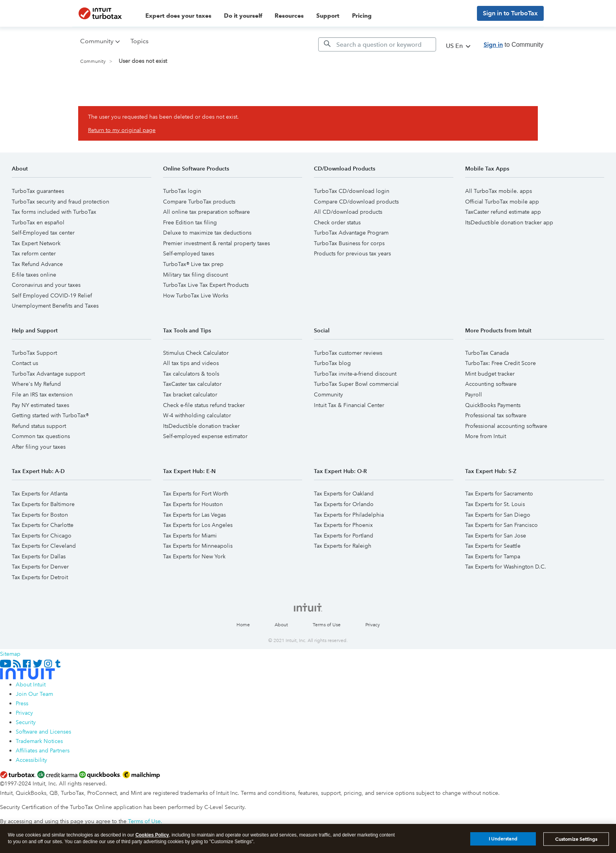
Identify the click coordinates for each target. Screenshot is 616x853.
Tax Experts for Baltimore (43, 504)
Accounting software (491, 384)
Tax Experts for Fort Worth (196, 493)
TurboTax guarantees (38, 191)
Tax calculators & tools (191, 374)
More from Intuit (486, 436)
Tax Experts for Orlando (344, 504)
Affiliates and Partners (43, 750)
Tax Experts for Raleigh (343, 546)
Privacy (373, 625)
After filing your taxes (39, 447)
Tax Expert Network (36, 243)
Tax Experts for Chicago (42, 536)
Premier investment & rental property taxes (216, 243)
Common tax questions (41, 436)
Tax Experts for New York (194, 556)
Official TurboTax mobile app (502, 202)
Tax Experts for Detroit (40, 577)
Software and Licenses (43, 732)
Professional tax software (496, 415)
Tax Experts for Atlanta (40, 493)
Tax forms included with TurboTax (54, 212)
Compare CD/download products (356, 202)
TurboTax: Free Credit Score (500, 363)
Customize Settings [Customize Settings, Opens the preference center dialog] (576, 841)
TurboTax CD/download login (352, 191)
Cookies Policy (152, 837)
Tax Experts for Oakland (344, 493)
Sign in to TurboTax (510, 13)
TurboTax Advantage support (48, 374)
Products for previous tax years (352, 253)
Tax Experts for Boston (40, 515)
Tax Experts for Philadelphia (349, 515)
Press (22, 703)
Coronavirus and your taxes (46, 285)
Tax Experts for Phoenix (343, 525)
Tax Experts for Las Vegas (194, 515)
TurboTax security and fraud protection (60, 202)
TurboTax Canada (487, 353)
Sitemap (10, 654)
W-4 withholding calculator (197, 415)
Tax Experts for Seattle (493, 546)
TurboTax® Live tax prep (193, 264)
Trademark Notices (39, 741)
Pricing (362, 16)
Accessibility (31, 760)
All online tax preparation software (206, 212)
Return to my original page (122, 130)
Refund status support (39, 426)
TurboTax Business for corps (349, 243)
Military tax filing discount (195, 275)
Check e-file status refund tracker (204, 405)
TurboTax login (182, 191)
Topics (139, 41)
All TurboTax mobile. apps (499, 191)
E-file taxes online (34, 275)
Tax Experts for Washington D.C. (506, 567)
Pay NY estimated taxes (40, 405)
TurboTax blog (332, 363)
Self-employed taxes (189, 253)
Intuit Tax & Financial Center (349, 405)
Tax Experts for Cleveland (44, 546)
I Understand (503, 841)
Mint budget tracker (490, 374)
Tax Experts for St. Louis (495, 504)
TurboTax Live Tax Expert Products (206, 285)
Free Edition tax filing (190, 222)
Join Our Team (34, 694)
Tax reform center (34, 253)
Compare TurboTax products (199, 202)
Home (243, 625)
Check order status (337, 222)
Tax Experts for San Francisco (501, 525)
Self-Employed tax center (43, 233)
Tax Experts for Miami (190, 536)
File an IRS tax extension (42, 394)
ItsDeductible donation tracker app (509, 222)
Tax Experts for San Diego (498, 515)
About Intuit (31, 684)
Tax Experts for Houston (193, 504)
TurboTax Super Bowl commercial (356, 384)
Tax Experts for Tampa (493, 556)
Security (26, 722)
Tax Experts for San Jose (496, 536)
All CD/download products (348, 212)
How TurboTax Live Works (196, 295)
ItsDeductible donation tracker (201, 426)
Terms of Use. (145, 821)
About (281, 625)
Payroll (474, 394)
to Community (513, 45)
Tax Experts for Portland (344, 536)
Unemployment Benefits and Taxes (55, 306)
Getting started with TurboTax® (50, 415)
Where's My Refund (36, 384)
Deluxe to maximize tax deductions (207, 233)
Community (93, 61)
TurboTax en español (38, 222)
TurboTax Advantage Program (351, 233)
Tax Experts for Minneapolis (198, 546)
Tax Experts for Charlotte (43, 525)
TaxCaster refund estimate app (503, 212)
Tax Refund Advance (37, 264)
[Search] (377, 44)
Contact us (25, 363)
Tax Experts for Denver (40, 567)
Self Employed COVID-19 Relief (52, 295)
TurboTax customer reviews (348, 353)
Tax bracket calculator (190, 394)
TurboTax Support (34, 353)
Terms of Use (327, 625)
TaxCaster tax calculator (192, 384)
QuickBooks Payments (493, 405)
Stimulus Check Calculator (196, 353)
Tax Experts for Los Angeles (198, 525)
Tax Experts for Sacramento (499, 493)
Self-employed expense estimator (205, 436)
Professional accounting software (506, 426)
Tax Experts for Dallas (39, 556)
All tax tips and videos (191, 363)
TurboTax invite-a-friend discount (355, 374)
